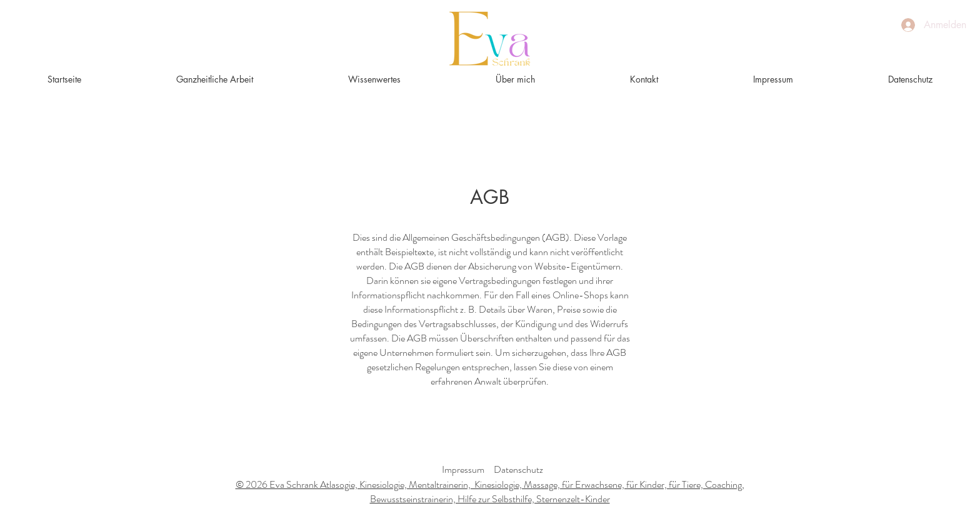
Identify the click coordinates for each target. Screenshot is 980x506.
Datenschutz (518, 469)
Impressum (463, 469)
